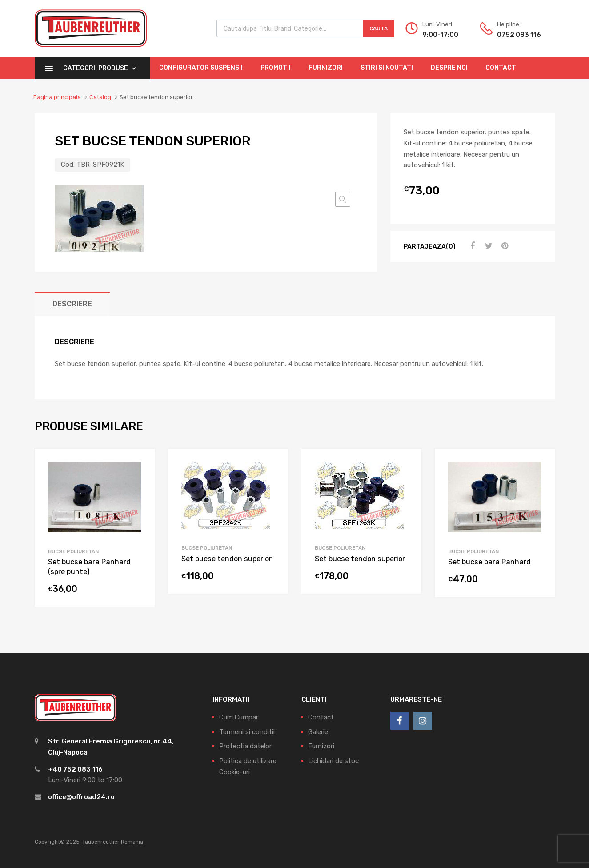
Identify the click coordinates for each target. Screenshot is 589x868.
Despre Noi (449, 68)
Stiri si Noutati (387, 68)
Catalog (100, 97)
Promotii (276, 68)
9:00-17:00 (440, 35)
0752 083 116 (519, 35)
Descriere (72, 304)
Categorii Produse (100, 68)
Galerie (318, 732)
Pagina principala (57, 97)
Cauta (379, 28)
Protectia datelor (245, 746)
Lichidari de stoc (333, 761)
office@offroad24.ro (81, 797)
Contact (501, 68)
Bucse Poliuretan (73, 551)
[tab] (72, 304)
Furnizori (326, 68)
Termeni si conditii (247, 732)
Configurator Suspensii (201, 68)
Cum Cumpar (239, 717)
